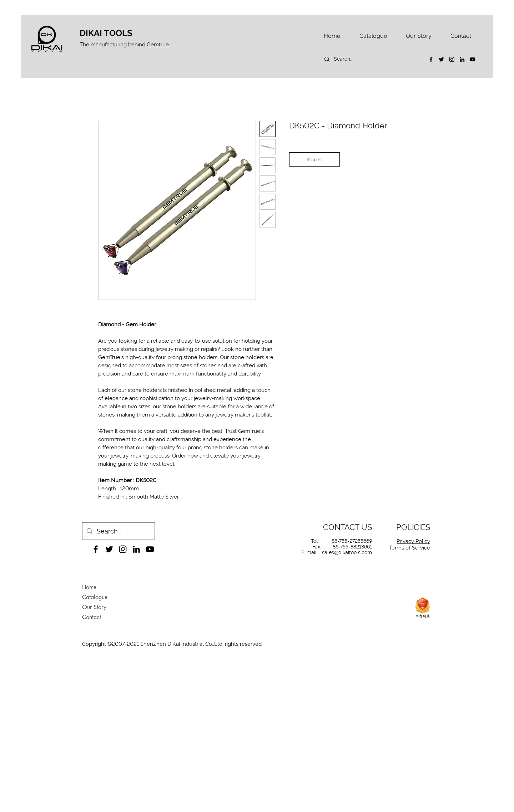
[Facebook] (431, 59)
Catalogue (95, 597)
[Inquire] (314, 159)
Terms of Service (410, 548)
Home (89, 587)
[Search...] (370, 59)
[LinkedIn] (462, 59)
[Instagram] (452, 59)
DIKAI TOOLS (106, 33)
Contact (92, 617)
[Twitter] (441, 59)
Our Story (94, 607)
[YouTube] (472, 59)
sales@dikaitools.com (347, 552)
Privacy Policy (413, 541)
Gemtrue (158, 45)
